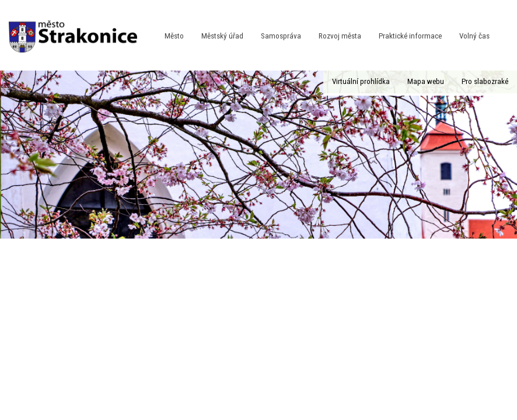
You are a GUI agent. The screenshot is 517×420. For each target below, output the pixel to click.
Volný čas (474, 36)
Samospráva (281, 36)
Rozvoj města (340, 36)
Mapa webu (426, 81)
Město (174, 36)
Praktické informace (410, 36)
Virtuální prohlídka (361, 81)
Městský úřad (222, 36)
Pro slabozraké (485, 81)
